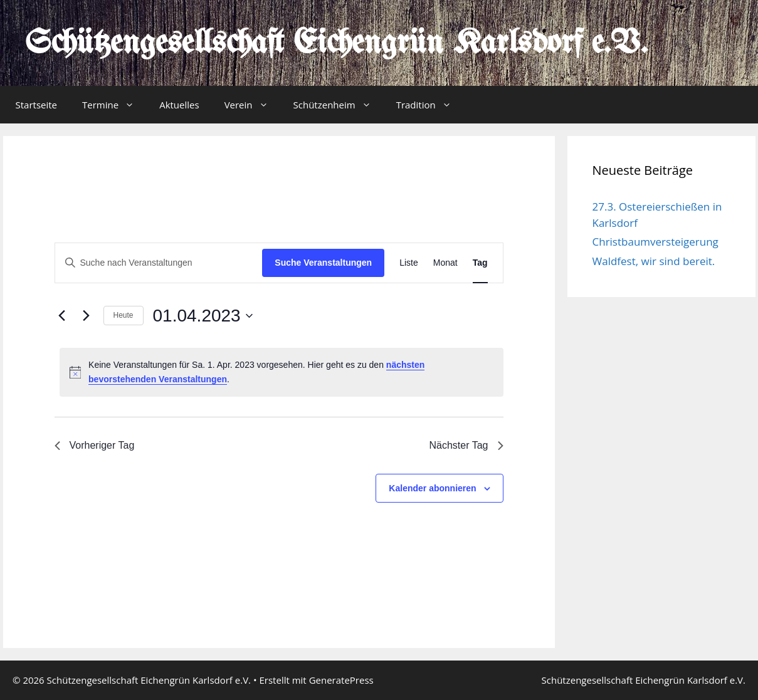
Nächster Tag (466, 445)
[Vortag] (62, 316)
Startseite (37, 105)
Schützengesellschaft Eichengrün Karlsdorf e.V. (336, 44)
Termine (114, 105)
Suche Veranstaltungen (323, 263)
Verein (253, 105)
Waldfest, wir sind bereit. (654, 261)
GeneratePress (341, 680)
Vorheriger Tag (95, 445)
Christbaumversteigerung (655, 242)
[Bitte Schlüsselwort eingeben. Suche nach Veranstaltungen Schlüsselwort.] (159, 263)
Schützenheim (339, 105)
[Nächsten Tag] (87, 316)
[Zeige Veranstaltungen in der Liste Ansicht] (409, 263)
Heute (124, 315)
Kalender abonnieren (432, 488)
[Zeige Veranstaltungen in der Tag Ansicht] (480, 263)
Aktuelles (179, 105)
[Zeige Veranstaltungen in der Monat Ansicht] (445, 263)
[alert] (282, 372)
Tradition (430, 105)
